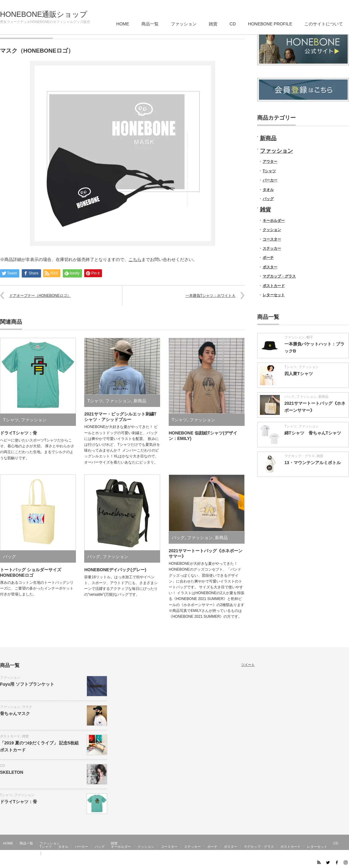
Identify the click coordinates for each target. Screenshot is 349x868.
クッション (272, 230)
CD (233, 24)
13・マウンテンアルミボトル (313, 463)
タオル (268, 190)
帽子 (310, 337)
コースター (272, 239)
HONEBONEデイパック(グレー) (115, 570)
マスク (27, 707)
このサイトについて (324, 24)
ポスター (270, 267)
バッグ (9, 557)
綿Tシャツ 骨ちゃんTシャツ (313, 433)
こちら (135, 259)
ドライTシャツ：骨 (19, 433)
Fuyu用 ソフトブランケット (27, 684)
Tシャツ (11, 420)
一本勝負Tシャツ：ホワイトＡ (210, 296)
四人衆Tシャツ (299, 374)
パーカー (270, 180)
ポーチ (268, 258)
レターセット (274, 295)
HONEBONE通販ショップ (44, 14)
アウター (270, 162)
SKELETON (12, 772)
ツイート (248, 665)
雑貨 (213, 24)
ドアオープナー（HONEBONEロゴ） (40, 296)
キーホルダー (274, 221)
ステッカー (272, 248)
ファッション (184, 24)
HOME (123, 24)
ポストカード (274, 286)
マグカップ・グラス (279, 276)
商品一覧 (150, 24)
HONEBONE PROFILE (270, 24)
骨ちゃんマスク (15, 713)
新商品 (140, 401)
